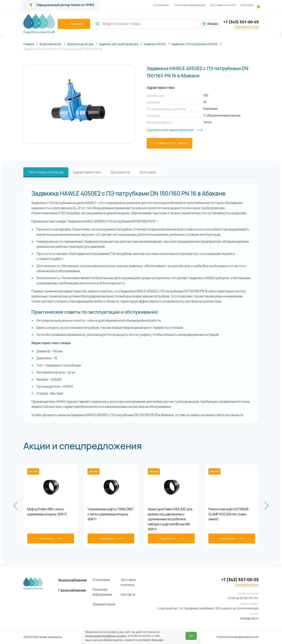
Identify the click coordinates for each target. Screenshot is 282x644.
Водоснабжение (88, 576)
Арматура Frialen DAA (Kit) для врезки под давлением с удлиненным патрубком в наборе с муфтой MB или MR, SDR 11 (170, 518)
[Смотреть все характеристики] (175, 130)
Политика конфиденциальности (238, 637)
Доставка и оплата (223, 5)
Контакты (247, 5)
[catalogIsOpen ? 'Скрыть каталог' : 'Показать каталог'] (74, 24)
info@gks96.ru (249, 618)
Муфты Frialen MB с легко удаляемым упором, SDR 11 (47, 511)
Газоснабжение (88, 588)
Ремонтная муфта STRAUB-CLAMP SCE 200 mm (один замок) (229, 513)
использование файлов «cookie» (108, 633)
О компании (161, 5)
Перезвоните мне (247, 27)
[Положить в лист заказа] (169, 143)
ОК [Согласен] (189, 633)
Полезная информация (190, 5)
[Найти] (98, 24)
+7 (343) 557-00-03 (241, 22)
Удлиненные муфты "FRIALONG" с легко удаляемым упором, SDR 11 (111, 513)
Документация (123, 599)
